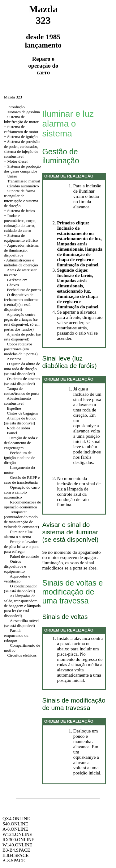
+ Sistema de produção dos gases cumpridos (22, 169)
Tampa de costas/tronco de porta (22, 391)
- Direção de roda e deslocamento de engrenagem (21, 443)
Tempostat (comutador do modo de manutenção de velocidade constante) (21, 519)
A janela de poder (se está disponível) (22, 337)
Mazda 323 (13, 97)
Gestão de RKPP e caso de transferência (22, 480)
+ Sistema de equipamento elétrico (21, 238)
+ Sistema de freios (19, 211)
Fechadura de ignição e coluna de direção (20, 458)
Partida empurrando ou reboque (16, 635)
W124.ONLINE (17, 834)
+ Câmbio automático (21, 186)
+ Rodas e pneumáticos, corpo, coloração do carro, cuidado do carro (20, 223)
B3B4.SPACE (15, 855)
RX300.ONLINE (18, 840)
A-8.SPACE (14, 861)
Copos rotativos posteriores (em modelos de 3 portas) (21, 349)
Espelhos (14, 408)
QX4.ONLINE (16, 819)
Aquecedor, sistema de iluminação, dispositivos (21, 250)
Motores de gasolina (23, 112)
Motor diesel (17, 161)
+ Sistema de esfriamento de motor (21, 129)
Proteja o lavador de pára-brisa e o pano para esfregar (22, 547)
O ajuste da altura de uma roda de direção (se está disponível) (22, 369)
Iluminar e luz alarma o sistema (18, 534)
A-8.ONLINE (15, 829)
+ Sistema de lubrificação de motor (21, 119)
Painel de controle (24, 556)
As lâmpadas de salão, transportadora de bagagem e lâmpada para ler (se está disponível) (22, 606)
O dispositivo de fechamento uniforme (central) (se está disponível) (21, 302)
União (12, 176)
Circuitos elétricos (22, 655)
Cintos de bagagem (23, 413)
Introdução (16, 107)
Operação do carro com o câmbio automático (22, 492)
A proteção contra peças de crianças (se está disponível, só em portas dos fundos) (22, 322)
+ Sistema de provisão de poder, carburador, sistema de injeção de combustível (22, 149)
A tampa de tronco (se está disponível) (20, 421)
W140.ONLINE (17, 845)
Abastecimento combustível (17, 401)
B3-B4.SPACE (16, 850)
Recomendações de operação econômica (22, 505)
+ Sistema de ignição (21, 137)
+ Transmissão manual (22, 181)
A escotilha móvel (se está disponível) (21, 623)
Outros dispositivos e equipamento (15, 566)
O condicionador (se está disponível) (21, 588)
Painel (12, 433)
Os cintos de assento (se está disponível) (22, 381)
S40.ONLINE (15, 824)
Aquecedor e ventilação (17, 579)
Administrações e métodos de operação (21, 263)
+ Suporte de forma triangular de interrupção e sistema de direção (21, 198)
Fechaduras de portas (24, 290)
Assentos (14, 359)
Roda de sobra (19, 428)
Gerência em (17, 280)
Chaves (13, 285)
